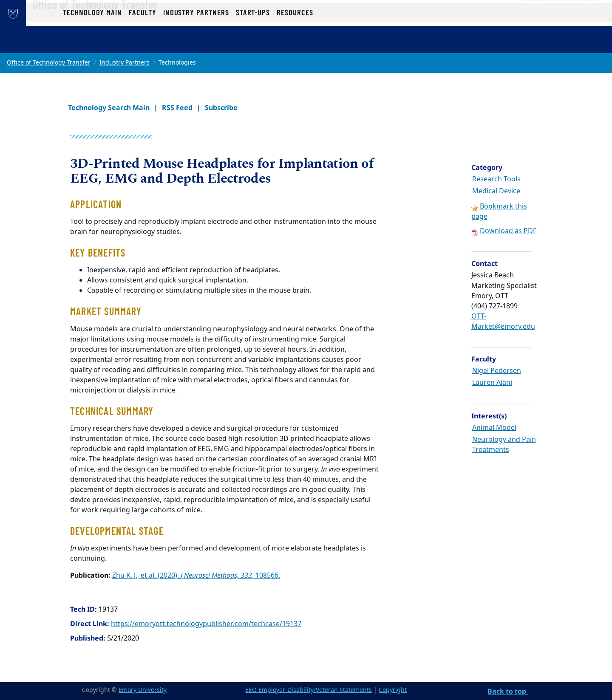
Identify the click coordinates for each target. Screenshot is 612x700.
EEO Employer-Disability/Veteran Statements (309, 690)
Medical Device (496, 191)
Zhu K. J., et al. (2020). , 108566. (196, 576)
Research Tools (496, 179)
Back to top (508, 691)
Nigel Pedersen (497, 371)
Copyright (393, 690)
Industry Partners (125, 63)
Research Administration (562, 17)
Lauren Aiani (492, 383)
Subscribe (221, 107)
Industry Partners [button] (196, 44)
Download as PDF (508, 231)
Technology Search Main (109, 107)
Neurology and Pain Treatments (504, 445)
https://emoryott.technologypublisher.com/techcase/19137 (206, 624)
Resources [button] (295, 44)
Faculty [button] (143, 44)
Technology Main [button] (92, 44)
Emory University (143, 690)
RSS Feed (177, 107)
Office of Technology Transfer (122, 22)
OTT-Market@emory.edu (503, 322)
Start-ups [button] (253, 44)
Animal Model (494, 428)
